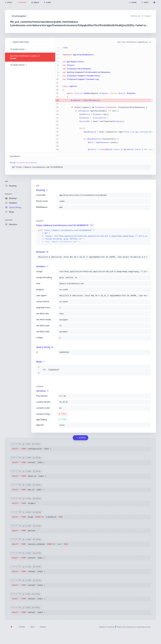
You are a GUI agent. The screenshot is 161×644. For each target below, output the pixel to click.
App (7, 181)
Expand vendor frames (20, 42)
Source (22, 627)
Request (9, 194)
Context (9, 220)
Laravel (43, 627)
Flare (118, 627)
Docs (32, 627)
